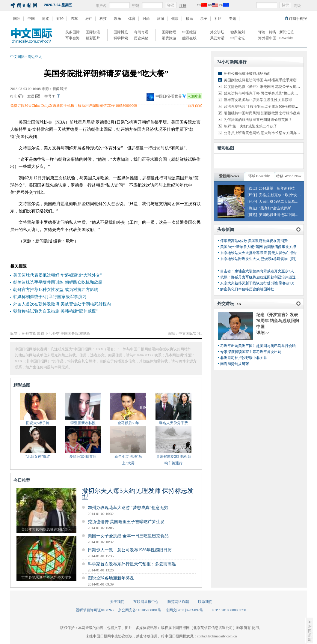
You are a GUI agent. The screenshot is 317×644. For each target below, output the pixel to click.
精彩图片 (93, 38)
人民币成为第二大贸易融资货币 (284, 202)
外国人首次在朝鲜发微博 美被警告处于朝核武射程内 (62, 304)
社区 (218, 19)
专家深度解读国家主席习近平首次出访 (251, 352)
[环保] (252, 195)
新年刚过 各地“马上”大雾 (128, 460)
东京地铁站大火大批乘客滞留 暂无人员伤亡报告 (258, 253)
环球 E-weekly (259, 176)
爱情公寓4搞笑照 (83, 457)
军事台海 (73, 38)
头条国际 (73, 32)
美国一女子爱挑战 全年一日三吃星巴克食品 (128, 536)
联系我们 (205, 602)
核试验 (85, 334)
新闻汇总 (286, 32)
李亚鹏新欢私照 (83, 423)
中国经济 (189, 32)
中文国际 (17, 57)
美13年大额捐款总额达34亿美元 (46, 529)
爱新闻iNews (229, 176)
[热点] (252, 208)
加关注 (195, 96)
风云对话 (217, 38)
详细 (263, 333)
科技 (103, 19)
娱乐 (117, 19)
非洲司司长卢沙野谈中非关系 (244, 358)
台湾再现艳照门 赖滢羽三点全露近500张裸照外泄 (263, 106)
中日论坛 (238, 38)
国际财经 (169, 32)
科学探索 (121, 38)
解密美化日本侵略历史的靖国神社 (247, 289)
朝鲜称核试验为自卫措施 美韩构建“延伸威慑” (55, 311)
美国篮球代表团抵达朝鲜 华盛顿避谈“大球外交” (58, 275)
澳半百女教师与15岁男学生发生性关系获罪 (258, 100)
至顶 (309, 631)
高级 (297, 6)
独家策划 (238, 32)
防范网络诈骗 (178, 602)
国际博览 (121, 32)
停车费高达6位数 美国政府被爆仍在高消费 (254, 241)
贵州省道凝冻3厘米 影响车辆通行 (174, 460)
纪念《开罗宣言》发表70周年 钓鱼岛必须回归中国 (278, 321)
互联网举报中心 (146, 602)
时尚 (146, 19)
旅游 (161, 19)
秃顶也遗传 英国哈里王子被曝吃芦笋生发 (126, 522)
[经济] (252, 202)
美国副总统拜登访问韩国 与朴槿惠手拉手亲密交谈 (264, 80)
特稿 (272, 32)
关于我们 (117, 602)
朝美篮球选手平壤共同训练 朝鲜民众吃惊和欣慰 (58, 282)
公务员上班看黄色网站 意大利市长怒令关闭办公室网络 (267, 133)
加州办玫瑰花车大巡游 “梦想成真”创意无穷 (128, 508)
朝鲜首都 (29, 334)
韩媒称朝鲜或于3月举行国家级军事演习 (50, 297)
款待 (41, 334)
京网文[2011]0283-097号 (185, 610)
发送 (31, 96)
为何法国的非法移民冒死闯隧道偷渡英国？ (258, 120)
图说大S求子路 (38, 423)
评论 (262, 32)
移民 (189, 19)
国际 (17, 19)
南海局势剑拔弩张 (235, 364)
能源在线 (189, 38)
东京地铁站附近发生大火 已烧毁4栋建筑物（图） (259, 259)
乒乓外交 (52, 334)
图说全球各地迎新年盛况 (111, 578)
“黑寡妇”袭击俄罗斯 (275, 208)
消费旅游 (169, 38)
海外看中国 (267, 38)
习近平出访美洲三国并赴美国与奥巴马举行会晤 (258, 346)
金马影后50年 (128, 423)
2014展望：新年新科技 (277, 188)
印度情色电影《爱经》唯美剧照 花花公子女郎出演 (264, 87)
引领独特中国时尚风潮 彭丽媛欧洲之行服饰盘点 (262, 113)
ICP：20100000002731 (229, 610)
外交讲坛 (217, 32)
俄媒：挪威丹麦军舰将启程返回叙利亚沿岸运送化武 (262, 277)
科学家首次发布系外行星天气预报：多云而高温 (132, 564)
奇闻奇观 (141, 32)
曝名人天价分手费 (173, 423)
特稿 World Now (289, 176)
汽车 (74, 19)
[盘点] (252, 188)
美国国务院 (70, 334)
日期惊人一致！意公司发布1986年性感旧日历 (130, 550)
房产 (89, 19)
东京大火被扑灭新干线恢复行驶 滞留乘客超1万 (258, 283)
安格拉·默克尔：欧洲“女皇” (281, 195)
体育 (132, 19)
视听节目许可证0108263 (95, 610)
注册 (183, 6)
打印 (14, 96)
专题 (233, 19)
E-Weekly (286, 38)
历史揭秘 (141, 38)
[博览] (252, 215)
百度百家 (195, 106)
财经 (60, 19)
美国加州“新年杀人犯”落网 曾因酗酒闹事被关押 (258, 247)
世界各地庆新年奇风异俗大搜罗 (46, 577)
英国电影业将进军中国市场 (280, 215)
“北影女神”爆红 (38, 457)
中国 (31, 19)
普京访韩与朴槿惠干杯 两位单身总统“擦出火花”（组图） (269, 93)
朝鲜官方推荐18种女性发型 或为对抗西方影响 (56, 290)
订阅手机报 (298, 19)
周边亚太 (35, 57)
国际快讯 (93, 32)
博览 (46, 19)
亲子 (204, 19)
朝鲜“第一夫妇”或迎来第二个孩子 (251, 126)
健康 (175, 19)
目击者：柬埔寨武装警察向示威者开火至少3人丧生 (261, 271)
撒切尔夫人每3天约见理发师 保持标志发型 (138, 494)
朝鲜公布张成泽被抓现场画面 (247, 73)
